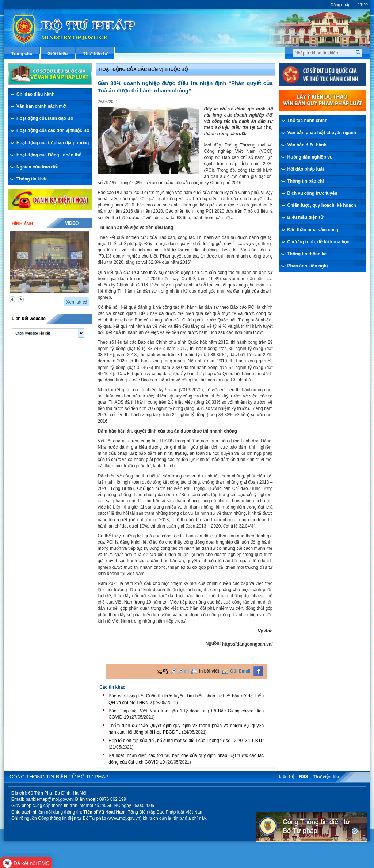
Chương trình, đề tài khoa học (318, 242)
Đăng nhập (340, 5)
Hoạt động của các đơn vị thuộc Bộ (53, 130)
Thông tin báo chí (306, 181)
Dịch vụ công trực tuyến (312, 193)
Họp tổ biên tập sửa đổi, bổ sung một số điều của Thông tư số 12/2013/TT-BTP (186, 741)
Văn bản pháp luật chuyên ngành (322, 133)
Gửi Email (240, 671)
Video (72, 223)
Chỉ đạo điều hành (35, 94)
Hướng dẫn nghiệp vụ (310, 157)
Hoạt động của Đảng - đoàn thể (49, 155)
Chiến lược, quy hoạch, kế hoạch (322, 205)
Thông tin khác (32, 179)
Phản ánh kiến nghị (308, 266)
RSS (304, 777)
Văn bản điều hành (307, 145)
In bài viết (209, 671)
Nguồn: (213, 643)
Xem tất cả (77, 302)
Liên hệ (286, 777)
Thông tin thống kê (307, 254)
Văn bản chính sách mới (41, 106)
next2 (21, 299)
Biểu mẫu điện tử (305, 217)
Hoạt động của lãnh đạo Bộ (45, 118)
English (361, 4)
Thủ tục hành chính (308, 121)
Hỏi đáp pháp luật (306, 169)
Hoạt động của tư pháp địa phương (53, 143)
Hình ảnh (22, 224)
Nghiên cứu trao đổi (37, 167)
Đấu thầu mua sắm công (313, 230)
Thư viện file (326, 777)
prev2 (12, 299)
